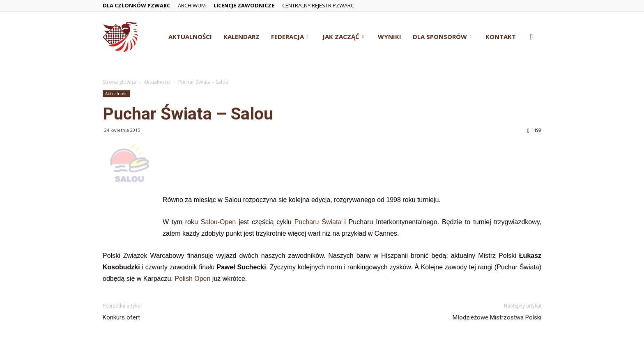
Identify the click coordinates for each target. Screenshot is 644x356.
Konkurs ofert (121, 317)
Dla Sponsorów (442, 37)
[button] (531, 37)
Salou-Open (218, 222)
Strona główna (119, 82)
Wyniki (390, 37)
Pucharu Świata (318, 222)
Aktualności (190, 37)
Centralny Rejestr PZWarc (318, 5)
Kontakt (501, 37)
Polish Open (193, 279)
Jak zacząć (343, 37)
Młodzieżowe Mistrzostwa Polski (497, 317)
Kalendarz (241, 37)
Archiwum (192, 5)
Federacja (290, 37)
